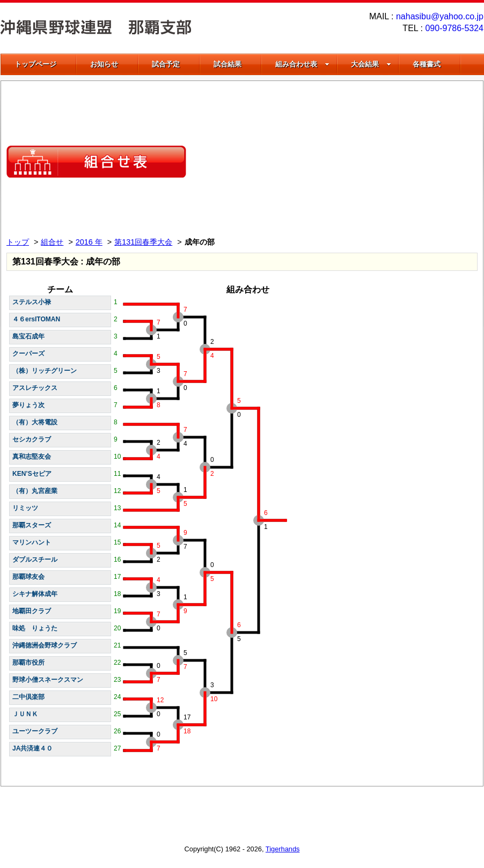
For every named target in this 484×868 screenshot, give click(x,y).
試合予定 (166, 64)
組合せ (52, 242)
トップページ (35, 64)
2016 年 (89, 242)
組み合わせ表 (302, 64)
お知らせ (104, 64)
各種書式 (427, 64)
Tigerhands (283, 849)
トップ (18, 242)
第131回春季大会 (143, 242)
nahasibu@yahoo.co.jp (440, 16)
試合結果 (228, 64)
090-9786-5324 (454, 28)
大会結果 (371, 64)
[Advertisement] (362, 161)
